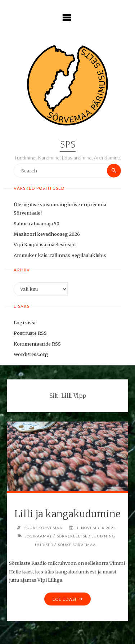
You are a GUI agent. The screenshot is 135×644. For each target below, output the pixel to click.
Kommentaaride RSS (37, 344)
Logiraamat (38, 536)
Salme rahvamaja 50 (37, 224)
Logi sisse (25, 323)
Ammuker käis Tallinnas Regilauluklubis (60, 255)
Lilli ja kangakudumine (67, 514)
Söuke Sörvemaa (77, 545)
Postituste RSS (30, 333)
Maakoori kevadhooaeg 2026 (47, 234)
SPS (68, 145)
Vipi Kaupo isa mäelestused (45, 244)
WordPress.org (31, 354)
